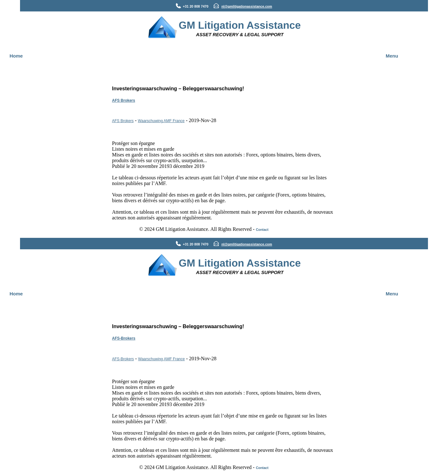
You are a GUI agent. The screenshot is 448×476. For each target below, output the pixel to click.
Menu (392, 56)
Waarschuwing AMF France (161, 121)
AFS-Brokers (124, 338)
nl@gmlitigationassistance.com (247, 6)
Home (16, 56)
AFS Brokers (124, 100)
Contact (262, 230)
